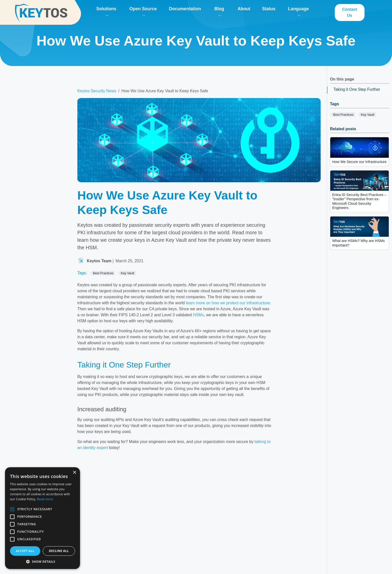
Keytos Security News (97, 91)
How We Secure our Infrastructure (359, 162)
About (244, 9)
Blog (219, 11)
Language (298, 11)
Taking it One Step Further (357, 89)
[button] (42, 561)
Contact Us (350, 12)
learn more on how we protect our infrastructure (228, 303)
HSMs (198, 315)
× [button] (74, 473)
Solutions (106, 11)
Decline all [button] (59, 551)
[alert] (42, 518)
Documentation (185, 9)
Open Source (143, 11)
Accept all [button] (25, 551)
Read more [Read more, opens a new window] (45, 499)
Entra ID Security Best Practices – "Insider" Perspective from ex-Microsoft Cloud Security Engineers (359, 201)
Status (269, 9)
